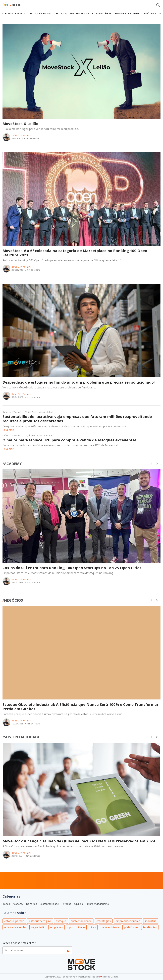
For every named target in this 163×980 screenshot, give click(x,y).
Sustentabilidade (21, 737)
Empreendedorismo (97, 904)
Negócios (13, 600)
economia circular (15, 927)
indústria (150, 13)
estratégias (104, 13)
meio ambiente (110, 927)
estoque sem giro (41, 13)
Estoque (67, 904)
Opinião (79, 904)
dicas (93, 927)
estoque (61, 13)
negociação (38, 927)
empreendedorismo (127, 13)
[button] (161, 13)
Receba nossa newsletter (19, 943)
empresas (57, 927)
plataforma (131, 927)
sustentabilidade (81, 13)
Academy (12, 464)
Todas (6, 904)
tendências (150, 927)
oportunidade (76, 927)
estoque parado (16, 13)
